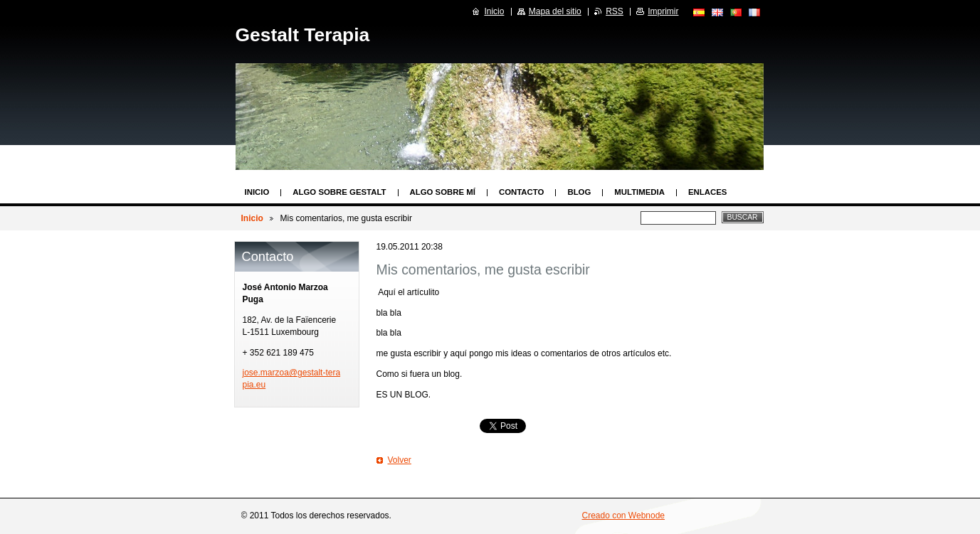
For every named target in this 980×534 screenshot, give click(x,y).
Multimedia (639, 192)
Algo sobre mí (443, 192)
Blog (579, 192)
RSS (615, 11)
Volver (400, 460)
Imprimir (663, 11)
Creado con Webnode (624, 516)
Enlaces (707, 192)
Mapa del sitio (555, 11)
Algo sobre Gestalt (339, 192)
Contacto (522, 192)
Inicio (257, 192)
